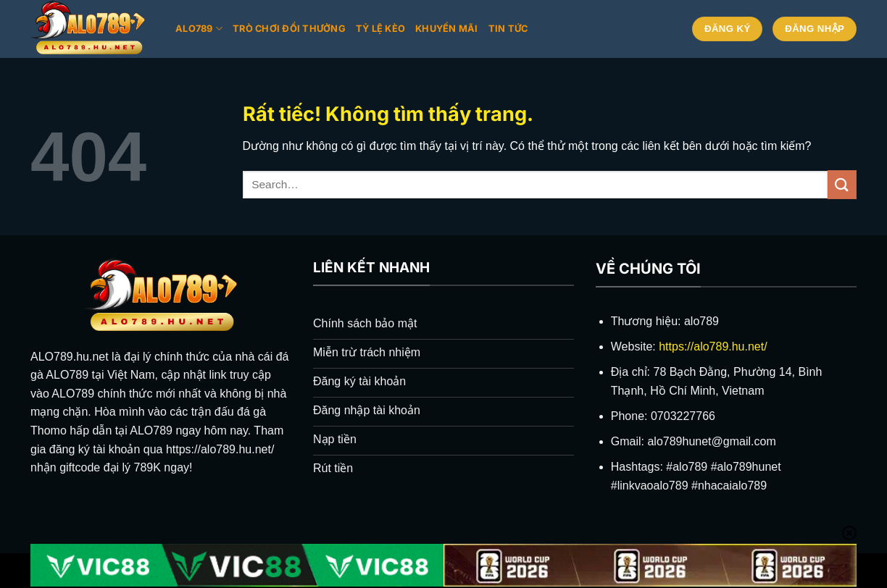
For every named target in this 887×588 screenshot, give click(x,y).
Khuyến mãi (447, 29)
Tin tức (508, 29)
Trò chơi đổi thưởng (289, 29)
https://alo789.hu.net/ (713, 346)
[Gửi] (842, 184)
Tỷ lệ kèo (380, 29)
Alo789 (199, 29)
